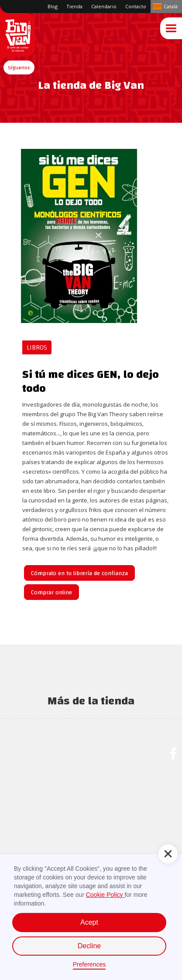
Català (171, 6)
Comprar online (52, 593)
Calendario (104, 6)
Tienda (74, 6)
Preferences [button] (89, 964)
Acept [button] (89, 922)
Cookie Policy (105, 895)
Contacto (136, 6)
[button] (19, 67)
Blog (53, 6)
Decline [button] (89, 946)
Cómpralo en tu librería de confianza (79, 573)
